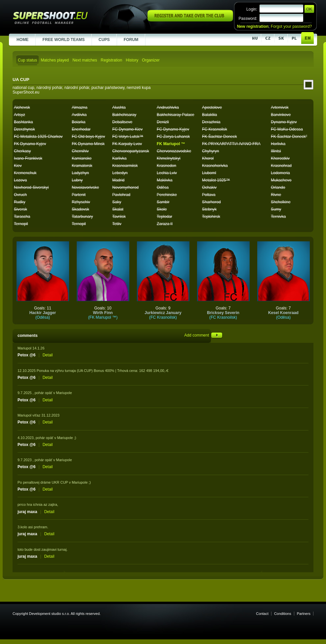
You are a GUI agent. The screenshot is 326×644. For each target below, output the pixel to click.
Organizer (151, 60)
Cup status (27, 60)
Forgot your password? (291, 26)
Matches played (55, 60)
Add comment (203, 335)
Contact (262, 614)
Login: (252, 9)
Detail (48, 355)
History (132, 60)
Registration (112, 60)
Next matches (85, 60)
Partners (304, 614)
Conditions (283, 614)
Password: (248, 19)
